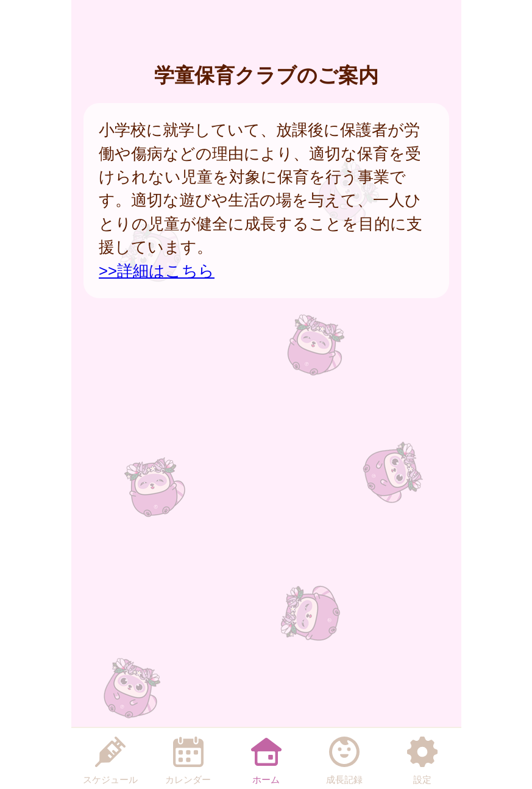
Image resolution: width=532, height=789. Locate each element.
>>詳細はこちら (157, 271)
